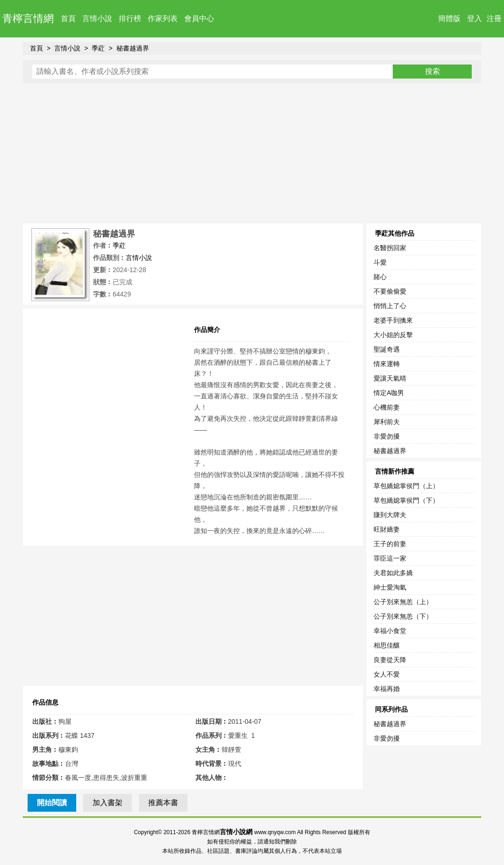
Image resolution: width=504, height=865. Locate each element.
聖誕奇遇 (387, 349)
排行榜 (130, 18)
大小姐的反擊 (393, 335)
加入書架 (108, 803)
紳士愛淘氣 (390, 587)
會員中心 (199, 18)
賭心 (380, 277)
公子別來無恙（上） (403, 602)
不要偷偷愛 (390, 291)
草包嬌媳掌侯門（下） (406, 500)
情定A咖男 (389, 393)
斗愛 (380, 262)
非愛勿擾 (387, 436)
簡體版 (449, 18)
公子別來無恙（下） (403, 616)
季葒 (98, 48)
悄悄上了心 (390, 306)
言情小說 (97, 18)
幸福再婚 (387, 689)
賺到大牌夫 (390, 515)
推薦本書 (163, 803)
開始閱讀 (52, 803)
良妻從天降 (390, 660)
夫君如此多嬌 (393, 573)
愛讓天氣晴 (390, 378)
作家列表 (163, 18)
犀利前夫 (387, 422)
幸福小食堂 (390, 631)
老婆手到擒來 (393, 320)
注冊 (494, 18)
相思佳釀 (387, 645)
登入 (475, 18)
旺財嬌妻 (387, 529)
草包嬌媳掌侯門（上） (406, 486)
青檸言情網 (28, 18)
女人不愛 (387, 674)
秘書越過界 (133, 48)
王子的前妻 (390, 544)
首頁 (68, 18)
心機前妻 (387, 407)
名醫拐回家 (390, 248)
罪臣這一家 (390, 558)
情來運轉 (387, 364)
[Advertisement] (252, 153)
